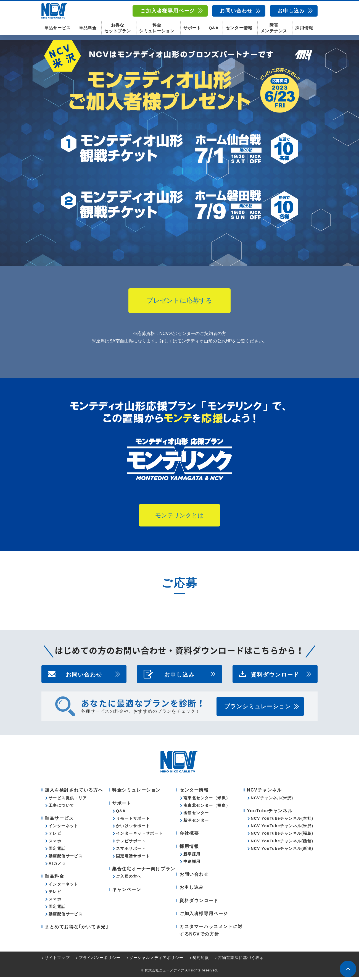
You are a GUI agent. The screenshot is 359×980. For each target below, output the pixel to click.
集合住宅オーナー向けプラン (144, 872)
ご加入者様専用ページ (168, 11)
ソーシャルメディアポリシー (156, 961)
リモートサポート (133, 821)
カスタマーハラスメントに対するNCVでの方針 (211, 933)
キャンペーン (127, 893)
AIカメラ (57, 866)
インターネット (64, 829)
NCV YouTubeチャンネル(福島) (282, 836)
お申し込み (291, 11)
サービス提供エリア (68, 801)
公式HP (225, 344)
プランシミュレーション (258, 710)
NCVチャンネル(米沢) (272, 801)
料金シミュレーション (157, 28)
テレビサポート (131, 844)
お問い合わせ (236, 11)
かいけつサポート (133, 829)
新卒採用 (192, 857)
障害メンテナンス (274, 28)
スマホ (55, 844)
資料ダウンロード (275, 677)
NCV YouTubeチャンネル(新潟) (282, 851)
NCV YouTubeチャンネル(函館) (282, 844)
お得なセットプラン (118, 28)
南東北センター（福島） (207, 808)
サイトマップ (57, 961)
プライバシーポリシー (100, 961)
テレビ (55, 836)
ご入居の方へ (129, 879)
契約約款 (201, 961)
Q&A (214, 28)
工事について (61, 808)
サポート (192, 28)
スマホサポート (131, 851)
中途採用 (192, 864)
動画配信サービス (66, 859)
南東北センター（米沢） (207, 801)
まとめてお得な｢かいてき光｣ (76, 930)
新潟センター (196, 823)
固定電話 (57, 851)
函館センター (196, 816)
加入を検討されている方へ (74, 793)
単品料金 (88, 28)
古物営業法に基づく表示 (241, 961)
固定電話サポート (133, 859)
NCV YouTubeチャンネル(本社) (282, 821)
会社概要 (189, 836)
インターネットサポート (139, 836)
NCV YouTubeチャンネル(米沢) (282, 829)
